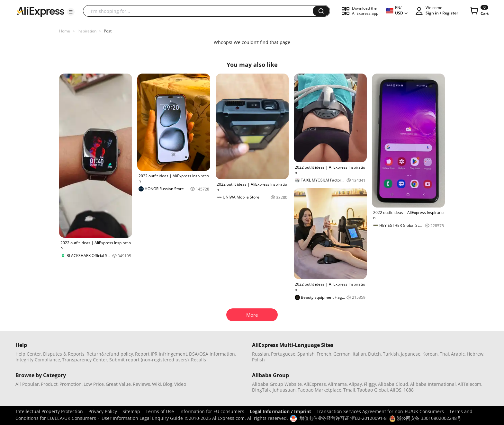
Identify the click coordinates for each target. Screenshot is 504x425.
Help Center (28, 354)
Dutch (374, 354)
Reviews (141, 384)
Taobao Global (373, 390)
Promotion (71, 384)
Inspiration (87, 31)
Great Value (118, 384)
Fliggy (370, 384)
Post (108, 31)
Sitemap (131, 411)
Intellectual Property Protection (50, 411)
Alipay (355, 384)
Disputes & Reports (64, 354)
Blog (168, 384)
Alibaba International (433, 384)
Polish (258, 360)
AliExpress (315, 384)
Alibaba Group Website (277, 384)
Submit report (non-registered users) (149, 360)
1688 (409, 390)
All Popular (27, 384)
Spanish (306, 354)
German (342, 354)
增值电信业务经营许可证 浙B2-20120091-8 (343, 418)
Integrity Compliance (38, 360)
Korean (430, 354)
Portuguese (283, 354)
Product (49, 384)
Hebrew (475, 354)
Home (65, 31)
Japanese (411, 354)
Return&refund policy (110, 354)
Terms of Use (160, 411)
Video (180, 384)
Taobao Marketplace (319, 390)
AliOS (396, 390)
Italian (359, 354)
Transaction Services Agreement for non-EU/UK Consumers (380, 411)
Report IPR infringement (161, 354)
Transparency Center (85, 360)
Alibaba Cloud (393, 384)
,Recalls (198, 360)
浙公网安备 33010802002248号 (425, 418)
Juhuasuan (284, 390)
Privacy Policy (103, 411)
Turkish (391, 354)
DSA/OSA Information (212, 354)
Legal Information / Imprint (280, 411)
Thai (444, 354)
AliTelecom (469, 384)
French (324, 354)
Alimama (337, 384)
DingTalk (261, 390)
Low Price (94, 384)
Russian (261, 354)
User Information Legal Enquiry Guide (142, 418)
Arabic (458, 354)
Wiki (157, 384)
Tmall (349, 390)
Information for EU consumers (212, 411)
